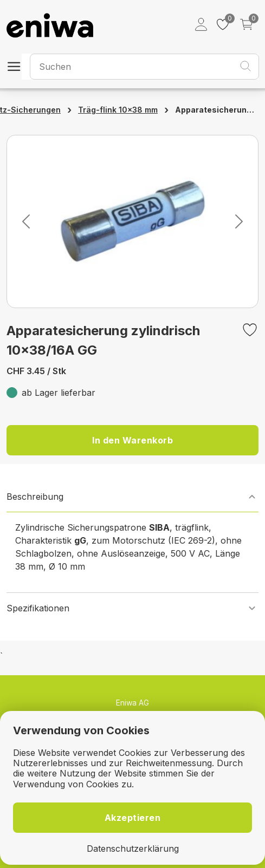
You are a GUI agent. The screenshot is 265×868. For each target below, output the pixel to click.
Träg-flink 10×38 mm (118, 110)
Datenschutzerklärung (133, 849)
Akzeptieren (133, 818)
